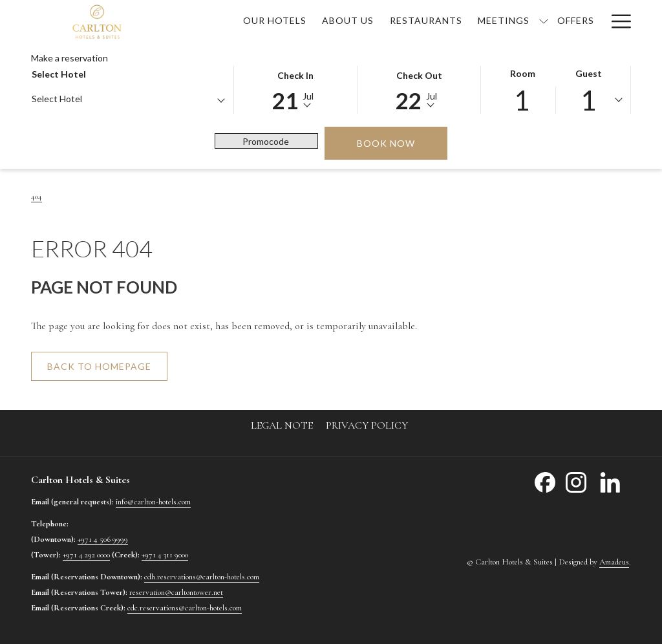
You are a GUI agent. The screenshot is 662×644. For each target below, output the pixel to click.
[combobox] (128, 101)
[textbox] (83, 99)
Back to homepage (99, 366)
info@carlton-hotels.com (153, 502)
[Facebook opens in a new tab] (545, 481)
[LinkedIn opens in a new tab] (610, 481)
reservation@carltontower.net (176, 592)
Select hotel (59, 74)
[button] (295, 89)
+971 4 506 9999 (103, 539)
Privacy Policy (367, 425)
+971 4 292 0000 (86, 555)
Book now (402, 143)
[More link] (616, 21)
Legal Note (282, 425)
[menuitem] (275, 21)
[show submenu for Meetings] (544, 21)
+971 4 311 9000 (165, 555)
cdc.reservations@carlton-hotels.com (185, 608)
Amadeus (614, 562)
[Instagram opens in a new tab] (576, 481)
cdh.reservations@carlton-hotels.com (202, 577)
